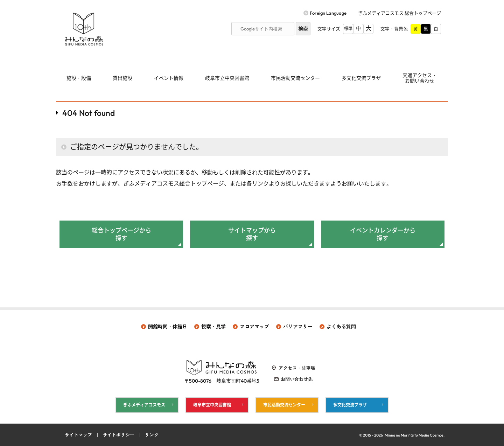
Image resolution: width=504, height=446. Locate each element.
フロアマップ (254, 327)
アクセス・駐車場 (297, 368)
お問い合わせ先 (297, 379)
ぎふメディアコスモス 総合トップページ (400, 13)
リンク (152, 435)
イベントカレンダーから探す (383, 234)
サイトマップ (78, 435)
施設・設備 (79, 78)
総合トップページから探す (121, 234)
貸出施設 (122, 78)
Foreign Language (328, 13)
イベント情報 (169, 78)
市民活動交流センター (295, 78)
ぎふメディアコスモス (144, 405)
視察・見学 (213, 327)
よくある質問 (341, 327)
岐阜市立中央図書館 (227, 78)
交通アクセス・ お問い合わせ (420, 78)
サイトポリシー (118, 435)
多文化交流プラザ (361, 78)
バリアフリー (298, 327)
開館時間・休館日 (168, 327)
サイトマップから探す (252, 234)
